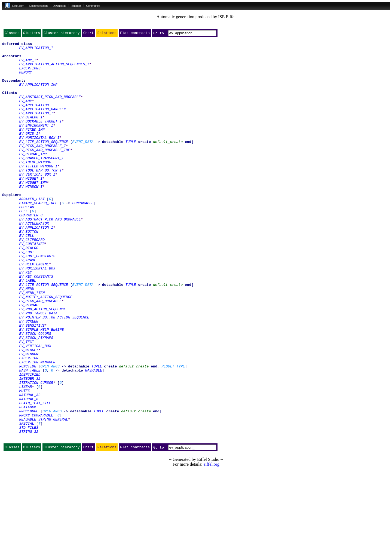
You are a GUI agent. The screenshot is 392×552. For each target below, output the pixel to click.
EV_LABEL (27, 329)
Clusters (32, 34)
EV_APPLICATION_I (36, 50)
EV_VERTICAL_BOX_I (37, 202)
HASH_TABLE (30, 437)
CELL (23, 246)
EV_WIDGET (29, 413)
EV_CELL (27, 275)
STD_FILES (29, 506)
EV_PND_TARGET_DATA (38, 369)
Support (76, 6)
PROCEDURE (29, 486)
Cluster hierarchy (62, 34)
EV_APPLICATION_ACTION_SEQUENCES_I (54, 70)
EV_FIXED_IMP (32, 148)
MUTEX (24, 462)
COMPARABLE (83, 236)
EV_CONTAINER (32, 285)
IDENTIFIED (30, 442)
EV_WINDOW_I (31, 217)
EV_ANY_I (27, 65)
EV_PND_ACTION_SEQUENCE (42, 364)
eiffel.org (211, 545)
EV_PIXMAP (29, 359)
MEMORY (25, 79)
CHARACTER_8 (31, 251)
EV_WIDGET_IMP (33, 212)
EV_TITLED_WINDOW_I (38, 192)
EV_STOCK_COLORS (35, 393)
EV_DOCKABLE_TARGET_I (40, 138)
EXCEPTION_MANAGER (37, 427)
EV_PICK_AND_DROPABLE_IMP (45, 173)
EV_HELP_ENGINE (34, 310)
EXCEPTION (29, 422)
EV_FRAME (27, 305)
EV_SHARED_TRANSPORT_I (41, 182)
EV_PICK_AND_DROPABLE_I (42, 168)
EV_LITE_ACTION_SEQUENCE (43, 163)
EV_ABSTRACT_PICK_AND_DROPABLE (50, 109)
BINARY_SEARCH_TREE (38, 236)
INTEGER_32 (30, 447)
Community (93, 6)
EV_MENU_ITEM (32, 344)
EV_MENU (27, 339)
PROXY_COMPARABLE (36, 491)
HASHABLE (93, 437)
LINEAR (25, 457)
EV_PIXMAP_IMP (33, 177)
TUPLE (131, 163)
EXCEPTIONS (30, 75)
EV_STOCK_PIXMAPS (36, 398)
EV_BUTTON (29, 271)
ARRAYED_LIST (32, 231)
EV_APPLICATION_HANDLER (42, 124)
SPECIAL (27, 501)
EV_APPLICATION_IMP (38, 94)
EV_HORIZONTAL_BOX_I (39, 158)
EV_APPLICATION (34, 119)
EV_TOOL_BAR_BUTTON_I (40, 197)
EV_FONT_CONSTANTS (37, 300)
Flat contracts (135, 34)
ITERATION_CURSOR (36, 452)
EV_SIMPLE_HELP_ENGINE (41, 388)
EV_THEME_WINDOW (35, 187)
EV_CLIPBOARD (32, 280)
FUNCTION (27, 432)
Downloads (59, 6)
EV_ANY (25, 114)
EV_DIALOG (29, 290)
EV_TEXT (27, 403)
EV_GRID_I (29, 153)
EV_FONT (27, 295)
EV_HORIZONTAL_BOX (37, 315)
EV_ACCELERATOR (34, 261)
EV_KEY (25, 320)
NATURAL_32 (30, 467)
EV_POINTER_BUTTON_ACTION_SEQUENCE (54, 373)
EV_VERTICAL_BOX (35, 408)
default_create (168, 163)
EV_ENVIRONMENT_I (36, 143)
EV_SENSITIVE (32, 383)
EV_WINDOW (29, 418)
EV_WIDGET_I (31, 207)
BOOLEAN (27, 241)
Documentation (39, 6)
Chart (89, 34)
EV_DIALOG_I (31, 133)
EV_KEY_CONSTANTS (36, 324)
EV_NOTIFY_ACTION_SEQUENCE (46, 349)
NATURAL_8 (29, 471)
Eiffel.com (18, 6)
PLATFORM (27, 481)
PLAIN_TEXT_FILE (35, 476)
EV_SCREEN (29, 378)
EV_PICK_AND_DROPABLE (40, 354)
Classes (12, 34)
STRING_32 (29, 511)
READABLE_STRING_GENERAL (43, 496)
